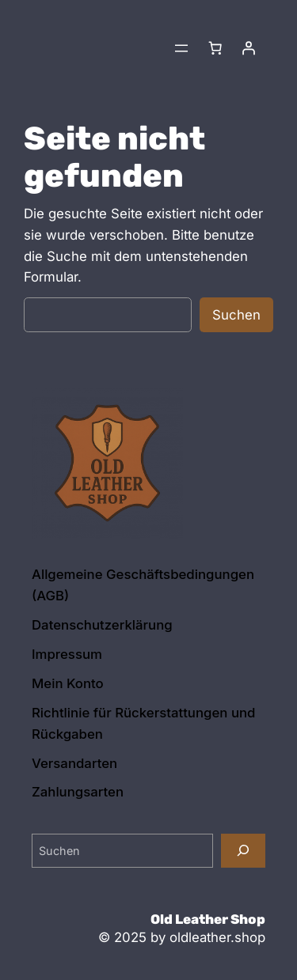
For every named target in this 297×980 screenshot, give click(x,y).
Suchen (236, 315)
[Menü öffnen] (181, 48)
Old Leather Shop (208, 919)
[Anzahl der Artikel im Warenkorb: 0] (215, 48)
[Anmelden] (249, 48)
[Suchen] (243, 851)
